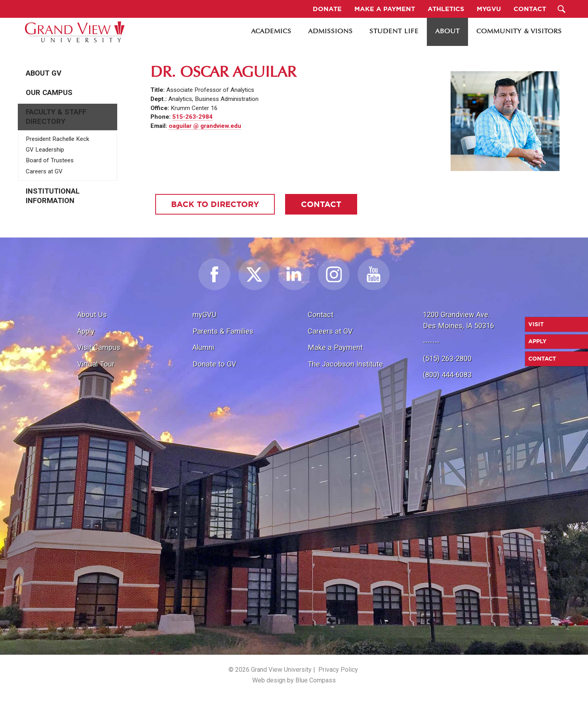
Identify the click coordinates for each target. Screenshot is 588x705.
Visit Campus (99, 347)
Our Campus (49, 93)
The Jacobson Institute (345, 364)
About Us (92, 314)
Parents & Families (223, 331)
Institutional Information (53, 196)
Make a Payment (335, 347)
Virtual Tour (96, 364)
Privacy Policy (338, 670)
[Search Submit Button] (561, 9)
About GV (44, 73)
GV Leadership (45, 150)
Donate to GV (214, 364)
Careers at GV (44, 171)
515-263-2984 (192, 117)
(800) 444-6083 (447, 375)
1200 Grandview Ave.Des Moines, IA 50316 (459, 320)
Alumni (203, 347)
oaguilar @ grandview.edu (205, 126)
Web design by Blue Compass (294, 680)
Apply (86, 331)
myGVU (205, 314)
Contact (321, 314)
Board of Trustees (50, 160)
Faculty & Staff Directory (56, 117)
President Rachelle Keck (57, 139)
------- (431, 342)
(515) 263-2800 (447, 358)
